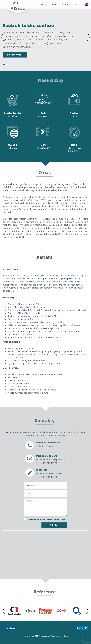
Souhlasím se (46, 519)
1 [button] (4, 65)
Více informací (15, 55)
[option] (45, 40)
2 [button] (7, 65)
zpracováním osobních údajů (52, 519)
